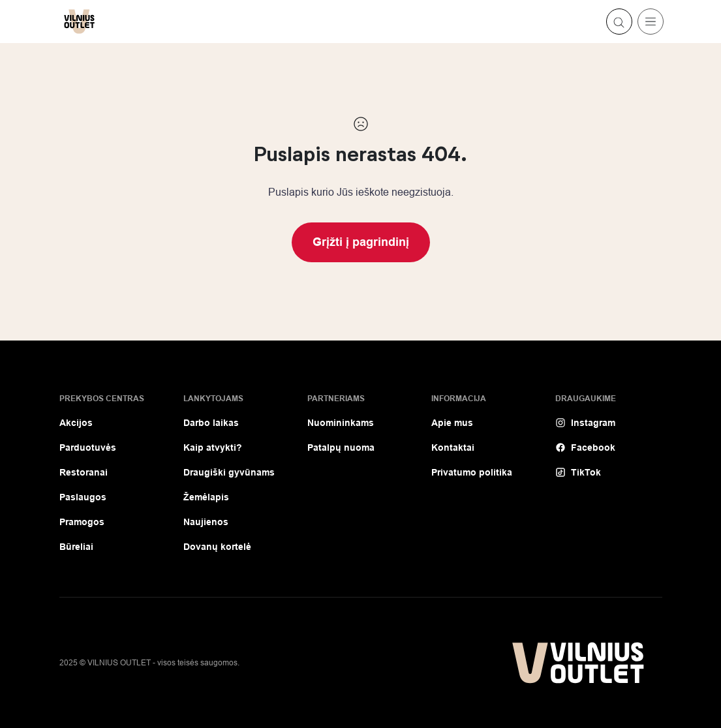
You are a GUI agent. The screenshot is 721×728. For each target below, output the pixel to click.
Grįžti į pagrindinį (361, 242)
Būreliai (76, 547)
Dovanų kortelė (217, 547)
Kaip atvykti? (213, 447)
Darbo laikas (211, 423)
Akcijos (76, 423)
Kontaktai (453, 447)
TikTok (578, 472)
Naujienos (206, 522)
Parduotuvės (88, 447)
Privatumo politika (472, 472)
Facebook (585, 447)
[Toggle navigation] (651, 22)
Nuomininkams (341, 423)
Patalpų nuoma (341, 447)
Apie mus (452, 423)
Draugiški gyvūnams (229, 472)
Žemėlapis (206, 497)
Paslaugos (83, 497)
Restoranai (84, 472)
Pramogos (82, 522)
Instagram (585, 423)
